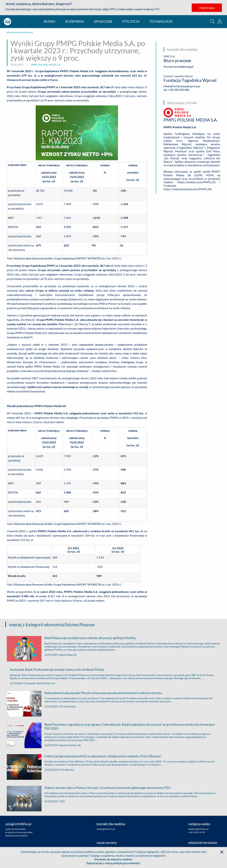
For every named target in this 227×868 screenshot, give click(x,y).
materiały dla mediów (16, 829)
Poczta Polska (68, 706)
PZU (62, 801)
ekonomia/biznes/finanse (20, 32)
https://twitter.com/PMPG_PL (197, 182)
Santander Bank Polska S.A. (40, 683)
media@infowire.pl (106, 829)
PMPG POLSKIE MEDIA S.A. (46, 65)
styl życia (131, 21)
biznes (50, 21)
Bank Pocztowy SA (70, 745)
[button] (212, 21)
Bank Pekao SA (68, 655)
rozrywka (74, 21)
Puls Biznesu (67, 770)
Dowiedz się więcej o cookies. (113, 859)
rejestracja (207, 8)
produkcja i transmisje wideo (19, 832)
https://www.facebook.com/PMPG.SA (187, 189)
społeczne (103, 21)
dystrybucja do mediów (16, 836)
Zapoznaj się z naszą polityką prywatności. (113, 863)
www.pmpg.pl (172, 179)
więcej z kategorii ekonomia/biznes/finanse (52, 624)
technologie (161, 21)
